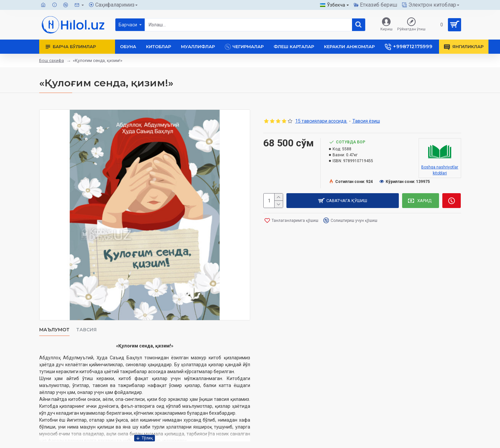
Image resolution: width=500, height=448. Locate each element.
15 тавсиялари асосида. (321, 121)
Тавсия (86, 330)
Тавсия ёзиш (366, 121)
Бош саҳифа (52, 60)
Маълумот (54, 330)
